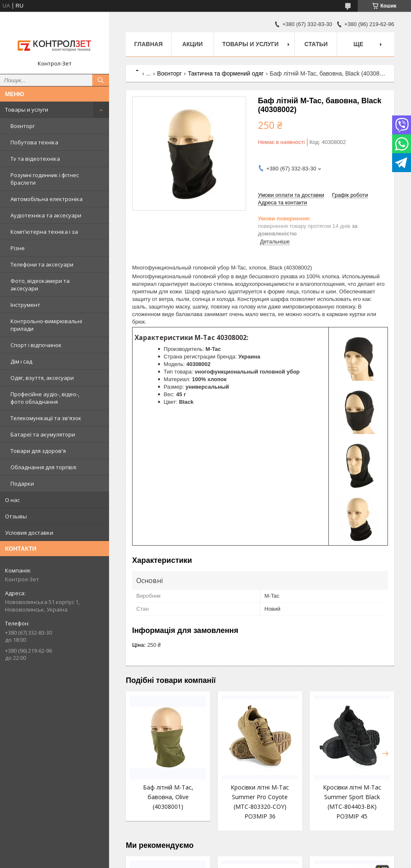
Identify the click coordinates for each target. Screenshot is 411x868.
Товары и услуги (27, 110)
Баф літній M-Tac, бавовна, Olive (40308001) (168, 797)
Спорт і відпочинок (36, 345)
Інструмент (25, 305)
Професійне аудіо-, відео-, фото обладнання (45, 398)
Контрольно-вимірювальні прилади (46, 325)
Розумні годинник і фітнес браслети (45, 179)
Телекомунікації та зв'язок (46, 418)
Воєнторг (23, 126)
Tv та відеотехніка (35, 159)
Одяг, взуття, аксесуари (42, 378)
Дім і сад (21, 361)
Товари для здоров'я (38, 451)
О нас (12, 500)
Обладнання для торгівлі (43, 467)
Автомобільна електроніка (47, 199)
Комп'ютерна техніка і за (44, 232)
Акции (192, 44)
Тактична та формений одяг (226, 73)
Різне (18, 248)
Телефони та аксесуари (42, 264)
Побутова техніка (34, 142)
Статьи (316, 44)
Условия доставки (29, 533)
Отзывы (16, 516)
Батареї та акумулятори (43, 434)
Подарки (22, 484)
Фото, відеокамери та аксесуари (40, 285)
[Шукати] (101, 80)
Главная (148, 44)
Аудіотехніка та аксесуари (46, 215)
